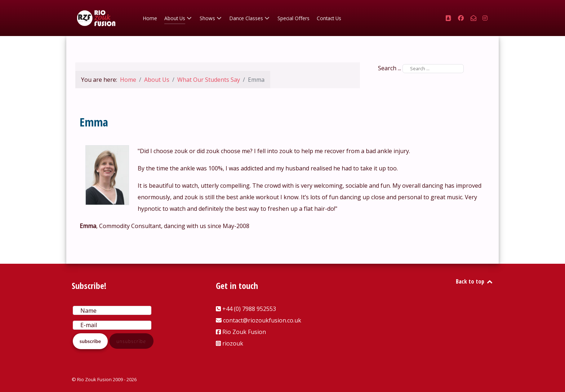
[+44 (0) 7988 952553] (449, 18)
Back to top (475, 281)
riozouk (233, 343)
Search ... (390, 68)
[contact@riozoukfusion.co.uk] (474, 18)
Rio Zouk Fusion (244, 332)
